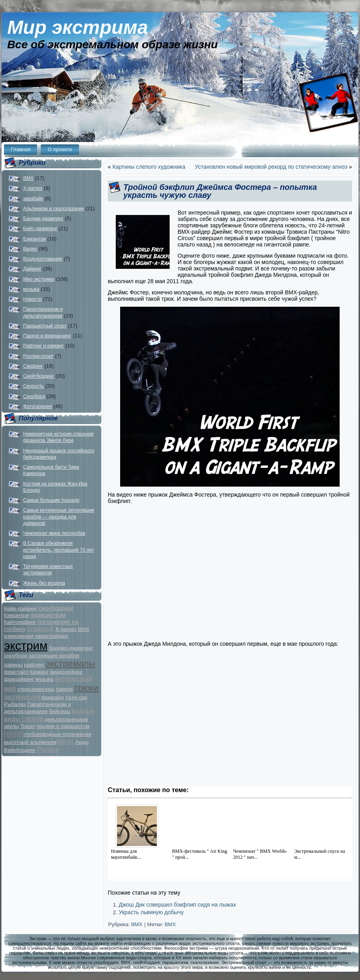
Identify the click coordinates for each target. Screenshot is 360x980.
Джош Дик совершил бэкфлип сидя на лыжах (177, 905)
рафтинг (34, 665)
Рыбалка (15, 704)
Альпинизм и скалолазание (53, 209)
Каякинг (39, 672)
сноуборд (16, 656)
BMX (28, 178)
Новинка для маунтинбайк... (126, 854)
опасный (41, 629)
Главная (21, 149)
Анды (82, 742)
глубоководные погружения (57, 734)
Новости (32, 299)
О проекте (60, 149)
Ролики (48, 750)
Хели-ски (76, 697)
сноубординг (56, 608)
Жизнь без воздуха (44, 583)
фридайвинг (19, 679)
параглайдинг (51, 636)
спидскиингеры (36, 689)
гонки (13, 733)
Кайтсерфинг (20, 622)
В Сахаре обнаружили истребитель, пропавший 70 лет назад (59, 550)
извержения (19, 636)
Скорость (34, 386)
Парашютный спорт (45, 326)
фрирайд (53, 697)
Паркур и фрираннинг (47, 336)
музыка (31, 289)
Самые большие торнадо (51, 500)
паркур (64, 689)
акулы (11, 726)
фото (66, 742)
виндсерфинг (67, 672)
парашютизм (48, 615)
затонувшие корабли (54, 656)
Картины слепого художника (149, 167)
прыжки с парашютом (63, 726)
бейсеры (59, 711)
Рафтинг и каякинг (44, 346)
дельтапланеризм (66, 719)
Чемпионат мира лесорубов (54, 533)
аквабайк (33, 199)
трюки (86, 688)
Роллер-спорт (38, 356)
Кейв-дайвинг (21, 608)
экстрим (26, 646)
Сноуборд (34, 396)
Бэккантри (35, 239)
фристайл (16, 672)
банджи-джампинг (71, 648)
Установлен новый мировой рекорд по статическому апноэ (271, 167)
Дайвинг (32, 269)
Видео (30, 249)
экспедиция (22, 697)
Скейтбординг (39, 376)
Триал (27, 726)
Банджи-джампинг (43, 219)
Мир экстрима (78, 27)
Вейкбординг (20, 750)
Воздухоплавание (43, 259)
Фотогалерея (38, 406)
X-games (33, 188)
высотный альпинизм (30, 742)
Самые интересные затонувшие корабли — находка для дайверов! (59, 517)
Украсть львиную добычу (151, 912)
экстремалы (71, 664)
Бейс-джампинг (40, 229)
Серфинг (33, 366)
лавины (13, 665)
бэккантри (16, 615)
